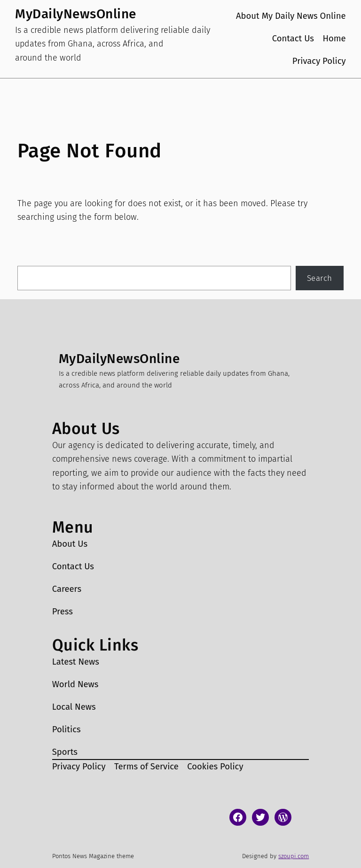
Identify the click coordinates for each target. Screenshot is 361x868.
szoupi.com (294, 856)
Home (334, 39)
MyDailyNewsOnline (76, 14)
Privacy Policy (319, 61)
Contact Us (293, 39)
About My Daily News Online (291, 16)
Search (320, 278)
